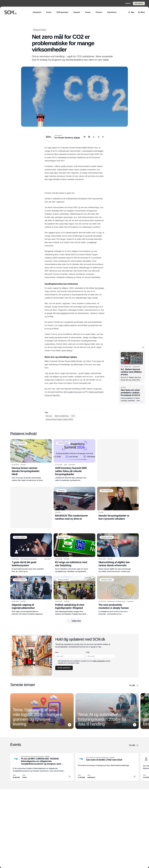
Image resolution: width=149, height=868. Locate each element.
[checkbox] (56, 662)
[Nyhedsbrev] (112, 12)
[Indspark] (77, 12)
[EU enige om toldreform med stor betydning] (74, 553)
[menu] (141, 12)
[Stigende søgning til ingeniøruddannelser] (31, 596)
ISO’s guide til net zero (73, 392)
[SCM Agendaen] (62, 12)
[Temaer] (88, 12)
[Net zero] (49, 416)
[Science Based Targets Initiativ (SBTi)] (59, 420)
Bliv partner (139, 3)
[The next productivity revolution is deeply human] (118, 596)
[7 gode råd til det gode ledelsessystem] (31, 553)
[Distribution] (61, 491)
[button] (143, 348)
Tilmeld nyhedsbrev (64, 668)
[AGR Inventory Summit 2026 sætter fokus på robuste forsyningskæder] (74, 460)
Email (88, 652)
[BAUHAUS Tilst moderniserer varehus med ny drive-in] (74, 504)
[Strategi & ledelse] (40, 30)
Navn (57, 652)
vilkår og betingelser (99, 661)
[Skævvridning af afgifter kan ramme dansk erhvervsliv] (118, 553)
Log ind (128, 3)
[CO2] (73, 416)
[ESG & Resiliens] (106, 491)
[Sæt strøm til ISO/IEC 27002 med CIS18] (107, 767)
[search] (131, 12)
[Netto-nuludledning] (62, 416)
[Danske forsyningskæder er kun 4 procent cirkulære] (118, 504)
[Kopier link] (103, 137)
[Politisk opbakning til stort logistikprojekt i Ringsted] (74, 596)
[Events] (49, 12)
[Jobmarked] (37, 12)
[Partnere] (99, 12)
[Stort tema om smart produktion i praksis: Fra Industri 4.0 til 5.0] (132, 394)
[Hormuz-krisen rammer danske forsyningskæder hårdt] (31, 460)
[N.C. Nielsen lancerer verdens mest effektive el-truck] (132, 367)
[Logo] (10, 12)
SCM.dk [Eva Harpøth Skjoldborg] (77, 138)
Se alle (134, 685)
